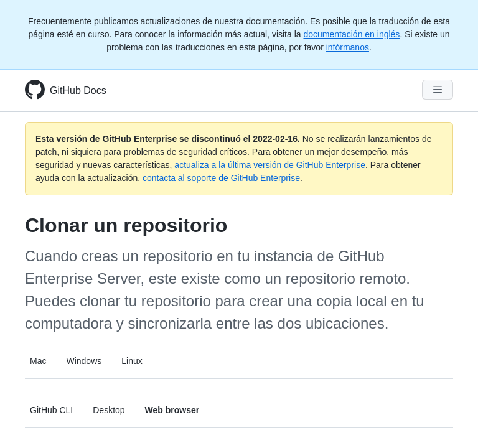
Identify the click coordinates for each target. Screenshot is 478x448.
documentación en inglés (351, 34)
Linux (132, 361)
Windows (84, 361)
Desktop (109, 410)
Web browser (172, 410)
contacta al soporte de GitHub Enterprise (221, 178)
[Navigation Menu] (438, 90)
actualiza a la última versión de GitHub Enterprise (270, 165)
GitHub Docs (78, 91)
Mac (38, 361)
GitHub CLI (51, 410)
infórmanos (348, 47)
